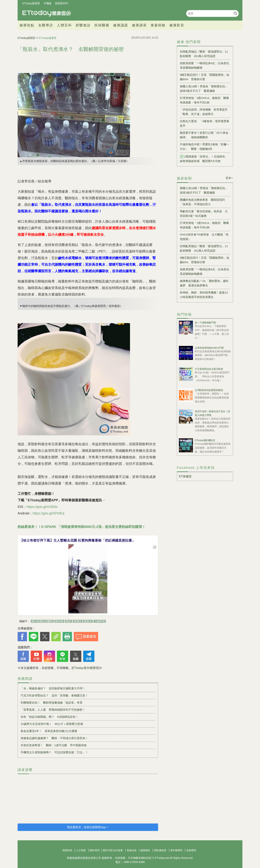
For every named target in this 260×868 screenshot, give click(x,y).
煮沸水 (78, 621)
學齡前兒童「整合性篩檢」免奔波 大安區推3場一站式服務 (204, 214)
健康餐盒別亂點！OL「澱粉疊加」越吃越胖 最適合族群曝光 (204, 283)
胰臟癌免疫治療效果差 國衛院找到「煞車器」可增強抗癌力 (202, 202)
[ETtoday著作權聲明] (85, 668)
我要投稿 (67, 850)
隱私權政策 (160, 850)
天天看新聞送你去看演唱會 (209, 369)
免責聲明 (191, 850)
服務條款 (145, 850)
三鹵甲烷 (100, 621)
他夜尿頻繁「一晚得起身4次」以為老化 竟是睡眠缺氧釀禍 (205, 65)
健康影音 (177, 25)
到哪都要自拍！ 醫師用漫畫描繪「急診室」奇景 (52, 703)
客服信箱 (132, 850)
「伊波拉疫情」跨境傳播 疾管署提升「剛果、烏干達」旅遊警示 (204, 112)
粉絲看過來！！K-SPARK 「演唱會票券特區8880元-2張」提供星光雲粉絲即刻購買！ (81, 527)
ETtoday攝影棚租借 (205, 440)
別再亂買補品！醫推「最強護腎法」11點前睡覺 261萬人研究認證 (204, 54)
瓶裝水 (88, 621)
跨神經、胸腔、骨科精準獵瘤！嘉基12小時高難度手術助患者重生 (204, 295)
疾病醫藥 (102, 25)
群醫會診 (83, 25)
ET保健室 (185, 476)
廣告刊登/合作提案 (113, 850)
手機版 (48, 3)
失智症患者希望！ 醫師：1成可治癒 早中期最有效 (54, 745)
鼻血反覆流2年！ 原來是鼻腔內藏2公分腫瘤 (49, 731)
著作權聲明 (176, 850)
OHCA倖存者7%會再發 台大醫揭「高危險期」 (204, 237)
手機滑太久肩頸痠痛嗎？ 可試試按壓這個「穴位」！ (54, 752)
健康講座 (139, 25)
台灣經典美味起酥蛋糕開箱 (209, 390)
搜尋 (235, 13)
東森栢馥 (158, 25)
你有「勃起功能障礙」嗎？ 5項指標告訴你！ (49, 717)
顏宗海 (59, 621)
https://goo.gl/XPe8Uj (48, 513)
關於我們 (95, 850)
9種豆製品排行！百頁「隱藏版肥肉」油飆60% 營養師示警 (204, 77)
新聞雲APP (62, 3)
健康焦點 (27, 25)
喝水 (68, 621)
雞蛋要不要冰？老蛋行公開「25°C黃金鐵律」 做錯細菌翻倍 (204, 135)
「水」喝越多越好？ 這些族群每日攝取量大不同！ (53, 688)
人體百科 (64, 25)
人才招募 (81, 850)
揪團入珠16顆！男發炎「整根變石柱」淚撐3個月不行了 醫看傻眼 (204, 89)
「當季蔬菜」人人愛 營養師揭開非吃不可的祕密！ (53, 710)
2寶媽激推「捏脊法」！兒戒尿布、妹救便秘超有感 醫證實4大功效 (204, 159)
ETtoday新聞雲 (31, 3)
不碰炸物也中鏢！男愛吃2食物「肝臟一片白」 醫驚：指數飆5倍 (204, 147)
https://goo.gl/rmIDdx (42, 507)
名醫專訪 (46, 25)
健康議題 (121, 25)
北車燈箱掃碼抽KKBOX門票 (209, 348)
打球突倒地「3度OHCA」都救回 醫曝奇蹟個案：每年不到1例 (204, 100)
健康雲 (47, 13)
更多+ (229, 178)
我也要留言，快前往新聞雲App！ (88, 827)
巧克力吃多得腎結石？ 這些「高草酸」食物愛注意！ (54, 695)
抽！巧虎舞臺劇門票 (205, 323)
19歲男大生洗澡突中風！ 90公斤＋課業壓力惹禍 (52, 724)
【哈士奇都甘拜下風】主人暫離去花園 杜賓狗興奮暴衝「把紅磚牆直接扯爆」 (77, 540)
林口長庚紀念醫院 (42, 621)
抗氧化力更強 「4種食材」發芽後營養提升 (204, 123)
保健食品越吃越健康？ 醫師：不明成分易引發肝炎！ (54, 738)
